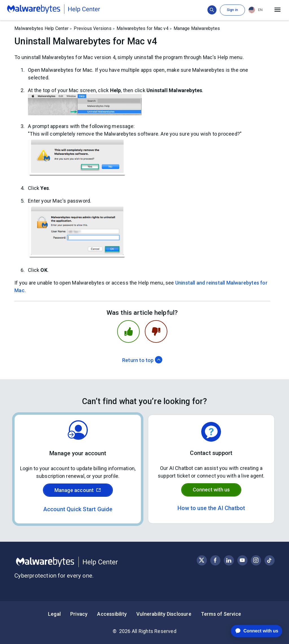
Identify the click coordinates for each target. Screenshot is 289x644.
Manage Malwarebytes (197, 28)
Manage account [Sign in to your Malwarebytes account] (78, 490)
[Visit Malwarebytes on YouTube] (242, 560)
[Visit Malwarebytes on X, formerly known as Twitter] (202, 560)
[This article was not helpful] (156, 331)
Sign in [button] (232, 10)
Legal (54, 614)
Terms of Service (221, 614)
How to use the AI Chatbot (211, 508)
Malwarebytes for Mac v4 (143, 28)
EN (255, 10)
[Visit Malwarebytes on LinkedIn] (229, 560)
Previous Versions (92, 28)
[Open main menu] (278, 10)
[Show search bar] (212, 10)
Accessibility (112, 614)
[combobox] (257, 10)
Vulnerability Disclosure (164, 614)
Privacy (79, 614)
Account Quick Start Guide (78, 509)
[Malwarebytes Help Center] (79, 562)
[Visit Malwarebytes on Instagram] (256, 560)
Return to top (142, 360)
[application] (252, 631)
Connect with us (211, 490)
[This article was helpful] (128, 331)
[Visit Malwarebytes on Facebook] (215, 560)
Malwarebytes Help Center (41, 28)
